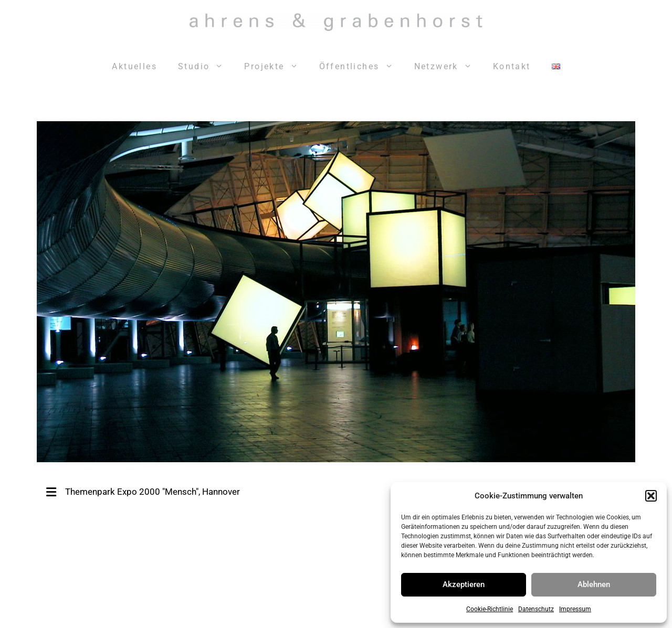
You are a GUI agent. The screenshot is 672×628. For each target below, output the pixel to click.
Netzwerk (448, 67)
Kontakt (512, 66)
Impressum (575, 609)
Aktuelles (134, 66)
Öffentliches (361, 67)
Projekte (276, 67)
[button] (651, 496)
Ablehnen (594, 584)
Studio (206, 67)
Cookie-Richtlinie (490, 609)
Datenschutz (536, 609)
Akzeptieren (464, 584)
